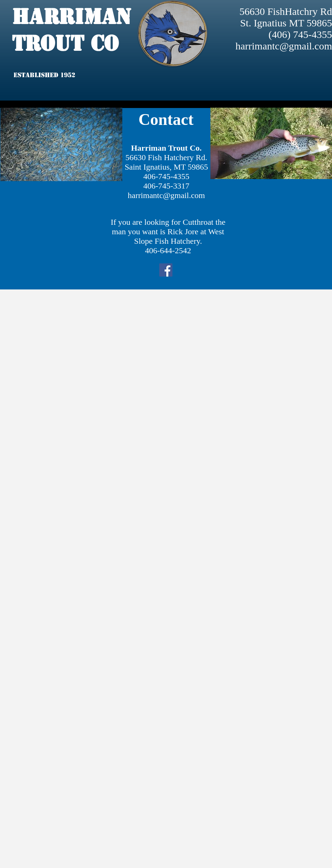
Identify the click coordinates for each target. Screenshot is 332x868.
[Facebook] (166, 270)
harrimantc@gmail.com (284, 46)
